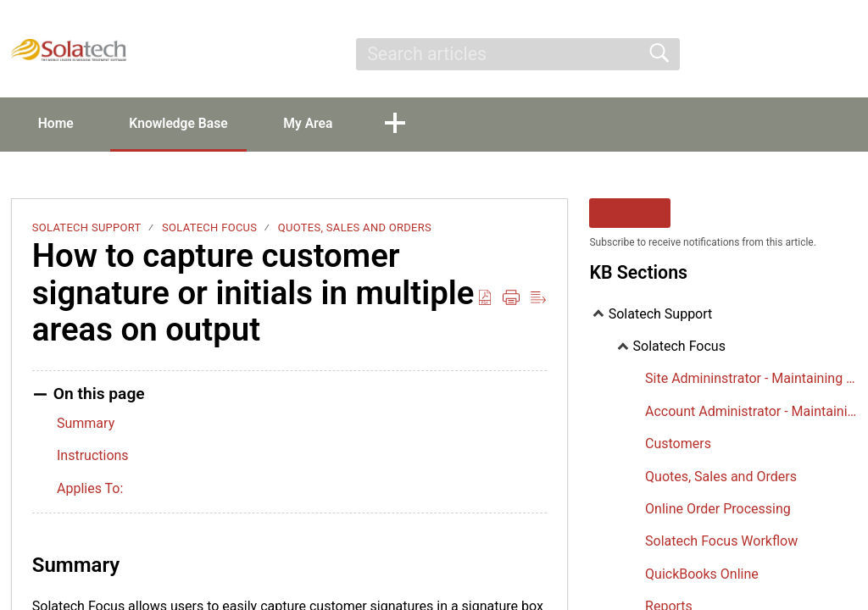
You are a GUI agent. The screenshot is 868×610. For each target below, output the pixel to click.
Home (59, 123)
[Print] (511, 298)
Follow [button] (630, 214)
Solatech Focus (209, 228)
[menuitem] (836, 54)
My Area (322, 123)
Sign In (721, 54)
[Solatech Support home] (69, 50)
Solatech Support (87, 228)
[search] (517, 54)
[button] (411, 125)
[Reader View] (538, 298)
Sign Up (793, 54)
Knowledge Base (187, 123)
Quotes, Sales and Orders (355, 228)
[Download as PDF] (485, 298)
